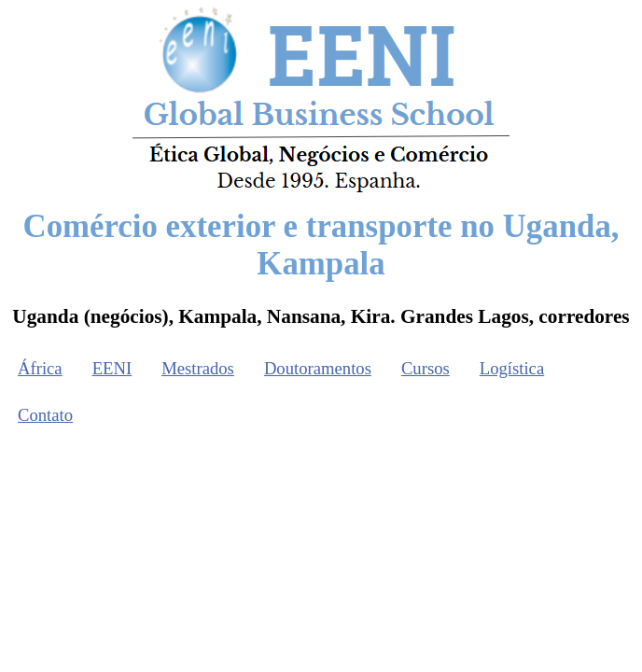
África (40, 368)
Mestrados (198, 368)
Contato (45, 415)
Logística (512, 368)
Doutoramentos (318, 368)
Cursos (426, 368)
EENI (112, 368)
